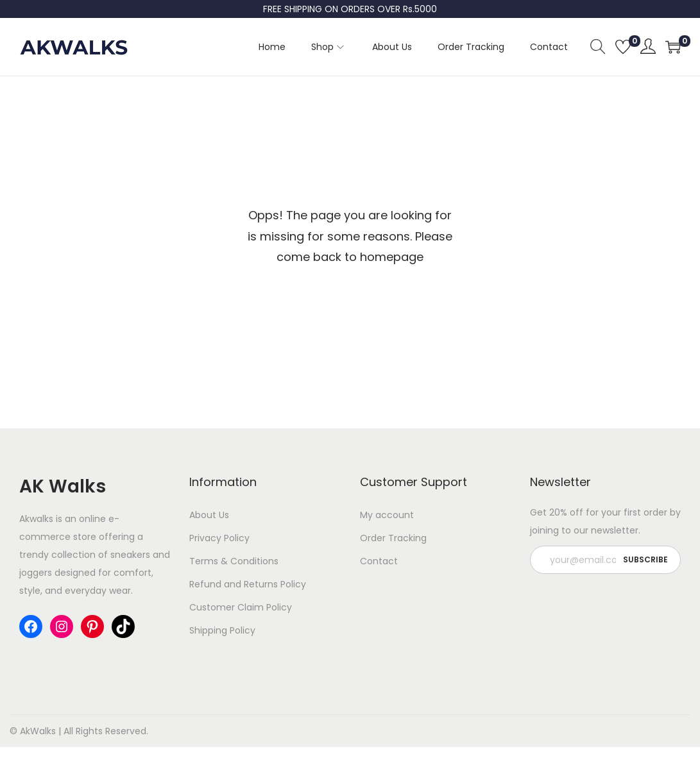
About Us (209, 515)
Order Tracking (393, 538)
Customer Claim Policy (241, 607)
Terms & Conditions (234, 561)
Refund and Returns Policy (248, 584)
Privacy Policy (219, 538)
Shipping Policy (222, 630)
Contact (379, 561)
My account (387, 515)
